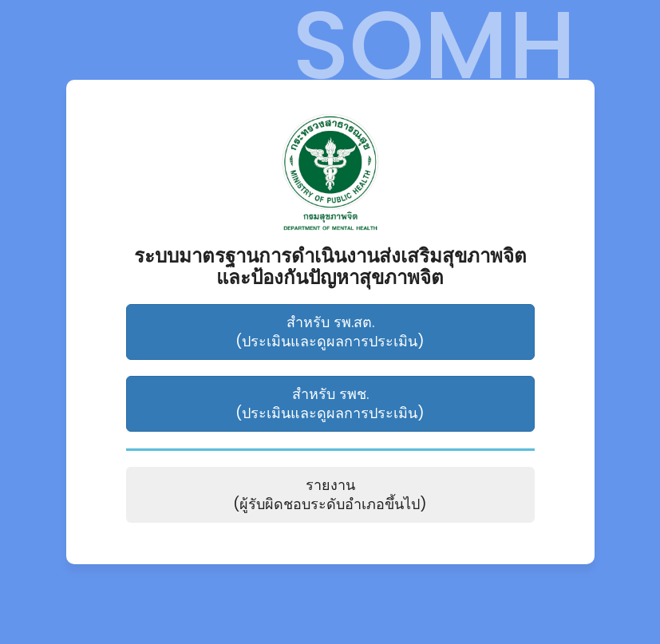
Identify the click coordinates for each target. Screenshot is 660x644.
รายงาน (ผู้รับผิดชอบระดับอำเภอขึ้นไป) (330, 494)
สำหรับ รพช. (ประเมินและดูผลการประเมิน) (330, 403)
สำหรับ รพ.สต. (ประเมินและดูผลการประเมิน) (330, 332)
